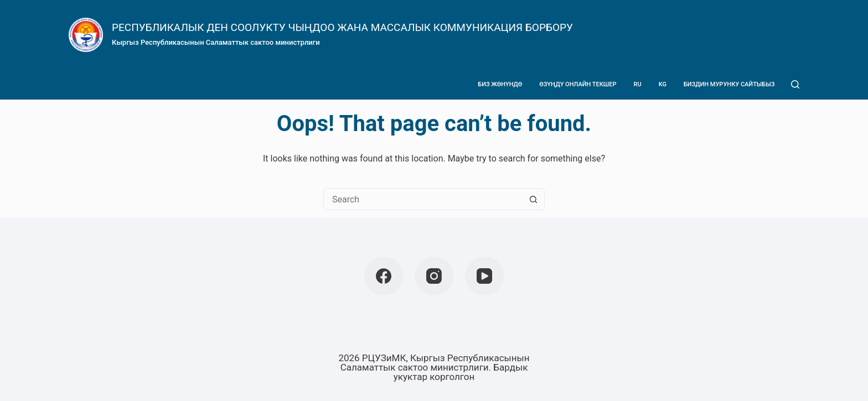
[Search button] (533, 199)
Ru (638, 84)
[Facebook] (384, 276)
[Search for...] (423, 199)
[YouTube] (484, 276)
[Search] (795, 84)
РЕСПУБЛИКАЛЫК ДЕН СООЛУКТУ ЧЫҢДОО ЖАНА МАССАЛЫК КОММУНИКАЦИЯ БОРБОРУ (342, 27)
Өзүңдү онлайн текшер (578, 84)
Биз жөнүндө (500, 84)
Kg (663, 84)
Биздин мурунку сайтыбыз (729, 84)
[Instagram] (434, 276)
